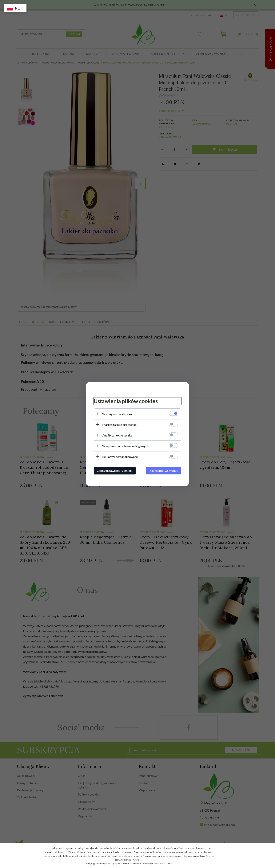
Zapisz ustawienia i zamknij (115, 471)
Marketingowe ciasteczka (119, 425)
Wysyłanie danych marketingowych (125, 446)
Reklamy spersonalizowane (120, 457)
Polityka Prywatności (134, 860)
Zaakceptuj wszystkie (164, 471)
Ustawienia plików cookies (126, 401)
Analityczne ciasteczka (117, 435)
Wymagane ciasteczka (117, 414)
